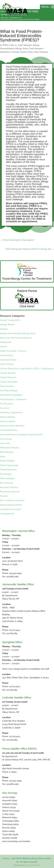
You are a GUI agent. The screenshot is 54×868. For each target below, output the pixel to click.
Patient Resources (8, 470)
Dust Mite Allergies (9, 391)
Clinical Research (8, 377)
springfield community (11, 509)
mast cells (5, 443)
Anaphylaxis (6, 342)
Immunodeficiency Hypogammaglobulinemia (21, 434)
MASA (6, 45)
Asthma (4, 347)
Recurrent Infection (9, 487)
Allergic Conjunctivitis (10, 320)
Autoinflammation (8, 360)
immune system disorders (12, 426)
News (31, 52)
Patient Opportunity (9, 465)
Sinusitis (4, 496)
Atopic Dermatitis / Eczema (13, 351)
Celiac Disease (7, 364)
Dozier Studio (34, 865)
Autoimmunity (7, 355)
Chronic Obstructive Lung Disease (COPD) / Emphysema (27, 369)
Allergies (28, 45)
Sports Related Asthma (11, 505)
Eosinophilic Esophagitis (11, 395)
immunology (6, 439)
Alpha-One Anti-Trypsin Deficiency (16, 338)
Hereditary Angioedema (11, 413)
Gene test (5, 408)
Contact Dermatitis (9, 382)
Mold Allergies (7, 452)
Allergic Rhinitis (7, 325)
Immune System (19, 52)
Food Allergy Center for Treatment (27, 279)
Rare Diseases (41, 52)
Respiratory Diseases (10, 492)
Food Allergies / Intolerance (13, 399)
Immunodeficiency (9, 430)
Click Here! (27, 306)
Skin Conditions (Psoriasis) (12, 500)
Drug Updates (7, 386)
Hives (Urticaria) (7, 417)
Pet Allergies (6, 474)
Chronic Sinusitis (8, 373)
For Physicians (7, 404)
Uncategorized (7, 514)
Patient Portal (27, 291)
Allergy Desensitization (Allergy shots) (18, 333)
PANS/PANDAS (7, 461)
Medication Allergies (10, 448)
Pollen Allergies (7, 478)
